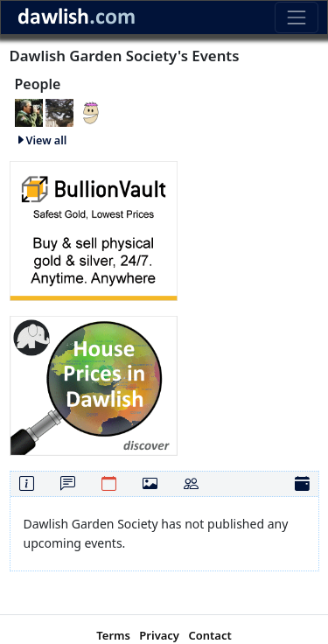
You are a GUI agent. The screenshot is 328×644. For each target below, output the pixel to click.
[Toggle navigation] (296, 17)
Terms (113, 635)
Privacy (159, 635)
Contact (209, 635)
